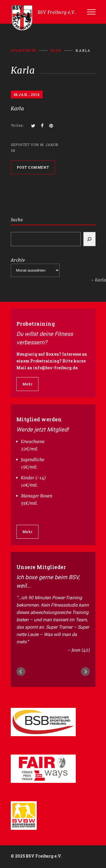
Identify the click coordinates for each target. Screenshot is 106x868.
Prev (21, 672)
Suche (17, 220)
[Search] (89, 239)
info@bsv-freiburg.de (55, 368)
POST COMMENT (33, 167)
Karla (17, 108)
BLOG (56, 50)
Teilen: (18, 125)
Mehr (27, 384)
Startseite (23, 50)
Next (85, 672)
